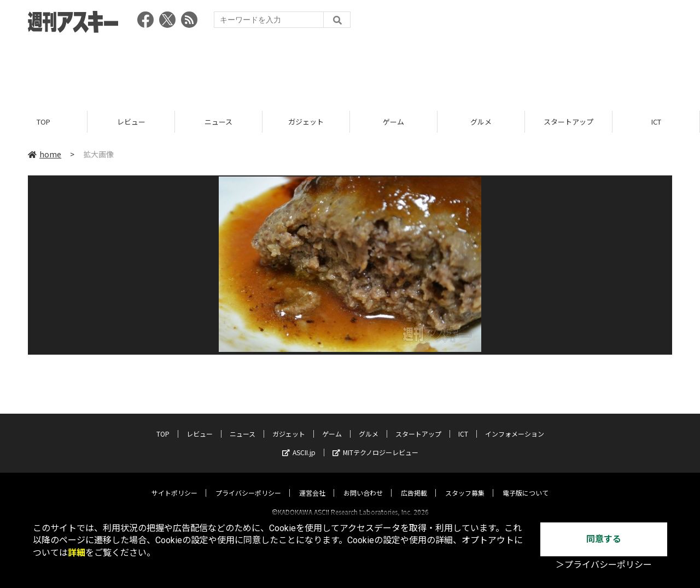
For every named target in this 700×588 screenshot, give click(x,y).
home (45, 154)
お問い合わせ (363, 483)
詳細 (77, 553)
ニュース (218, 122)
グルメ (481, 122)
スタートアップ (568, 122)
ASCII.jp (299, 442)
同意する (604, 539)
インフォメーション (515, 424)
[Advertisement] (350, 68)
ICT (656, 122)
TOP (43, 122)
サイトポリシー (174, 483)
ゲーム (393, 122)
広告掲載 (414, 483)
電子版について (526, 483)
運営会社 (312, 483)
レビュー (131, 122)
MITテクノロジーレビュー (375, 442)
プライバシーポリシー (248, 483)
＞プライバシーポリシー (604, 565)
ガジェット (306, 122)
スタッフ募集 (465, 483)
